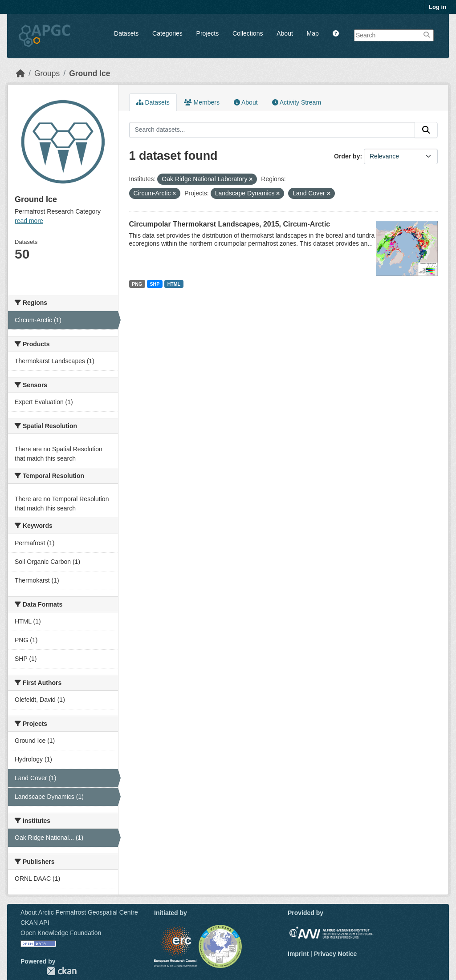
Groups (47, 73)
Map (313, 33)
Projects (208, 33)
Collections (248, 33)
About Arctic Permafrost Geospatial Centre (79, 912)
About (285, 33)
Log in (438, 7)
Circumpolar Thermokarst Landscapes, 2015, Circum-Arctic (230, 224)
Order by (347, 156)
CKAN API (35, 923)
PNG (137, 284)
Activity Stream (297, 102)
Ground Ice (90, 73)
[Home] (20, 73)
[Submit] (426, 130)
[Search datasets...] (272, 130)
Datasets (126, 33)
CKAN (61, 971)
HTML (174, 284)
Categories (167, 33)
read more (29, 221)
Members (202, 102)
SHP (155, 284)
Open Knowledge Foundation (61, 933)
